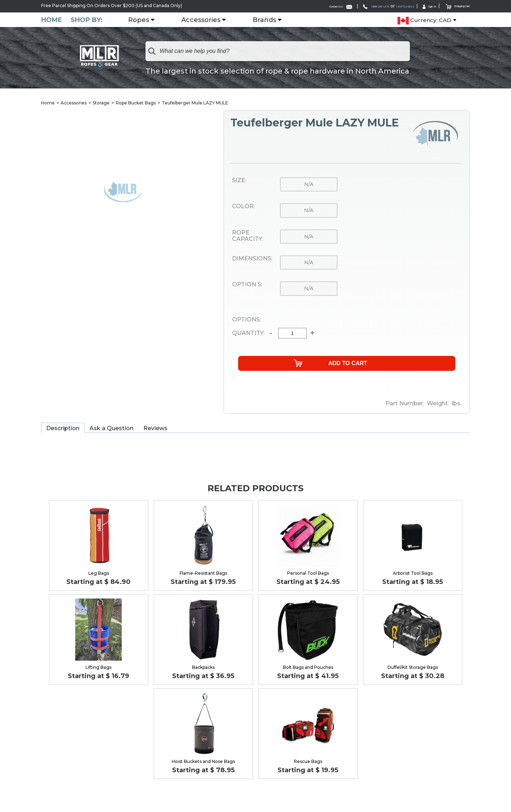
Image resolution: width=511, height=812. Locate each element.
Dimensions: (252, 259)
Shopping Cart (450, 6)
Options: (246, 320)
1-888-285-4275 (333, 6)
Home (52, 19)
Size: (239, 181)
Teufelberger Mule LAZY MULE (195, 103)
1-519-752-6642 (377, 6)
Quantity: (248, 334)
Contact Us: (284, 6)
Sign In (412, 6)
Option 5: (247, 285)
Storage (101, 103)
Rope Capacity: (248, 236)
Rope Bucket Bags (136, 103)
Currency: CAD (424, 20)
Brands (270, 20)
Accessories (207, 20)
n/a (309, 185)
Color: (243, 207)
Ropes (144, 20)
